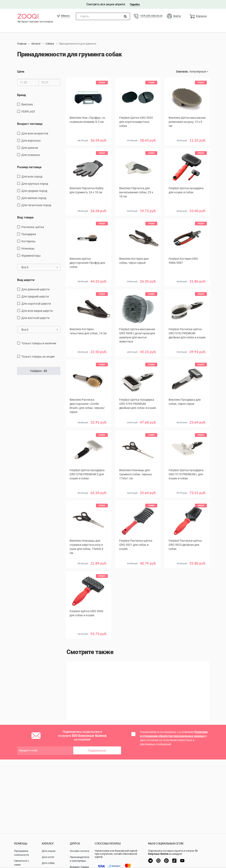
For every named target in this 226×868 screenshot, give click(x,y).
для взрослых (31, 141)
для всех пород (32, 177)
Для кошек (49, 851)
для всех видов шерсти (37, 311)
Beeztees (27, 104)
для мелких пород (34, 198)
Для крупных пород (35, 184)
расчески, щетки (33, 227)
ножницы (28, 248)
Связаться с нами (22, 863)
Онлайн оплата (79, 851)
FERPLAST (28, 112)
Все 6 (40, 267)
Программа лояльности (22, 853)
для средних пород (34, 191)
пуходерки (29, 234)
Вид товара (25, 217)
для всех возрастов (35, 133)
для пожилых (31, 155)
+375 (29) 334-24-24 (151, 16)
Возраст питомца (30, 124)
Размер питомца (29, 167)
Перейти (135, 4)
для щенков (30, 148)
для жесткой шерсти (35, 318)
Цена (21, 72)
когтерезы (28, 241)
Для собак (48, 863)
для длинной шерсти (35, 289)
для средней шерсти (35, 296)
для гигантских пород (36, 205)
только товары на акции (38, 357)
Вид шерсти (26, 280)
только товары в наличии (39, 343)
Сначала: (182, 72)
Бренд (21, 95)
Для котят (48, 857)
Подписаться (97, 751)
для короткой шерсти (36, 304)
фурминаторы (31, 256)
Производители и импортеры (80, 859)
